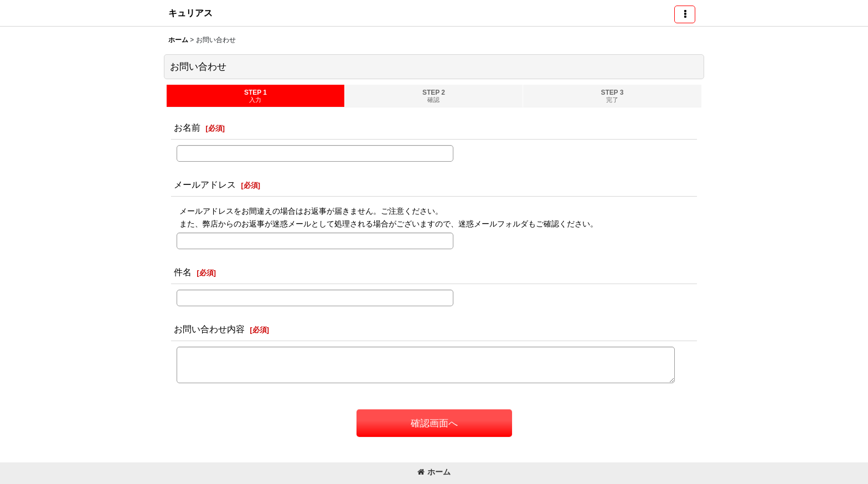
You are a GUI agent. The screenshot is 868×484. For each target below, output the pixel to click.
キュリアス (190, 13)
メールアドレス (205, 184)
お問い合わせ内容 (209, 329)
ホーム (434, 472)
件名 (183, 272)
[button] (685, 14)
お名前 (187, 127)
